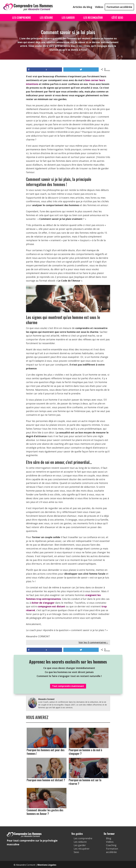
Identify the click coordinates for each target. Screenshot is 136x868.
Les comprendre (83, 838)
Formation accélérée (119, 7)
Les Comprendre (22, 17)
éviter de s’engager (43, 603)
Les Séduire (46, 17)
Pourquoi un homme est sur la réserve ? (89, 771)
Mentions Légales (47, 865)
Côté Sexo (117, 17)
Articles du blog (82, 7)
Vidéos (99, 7)
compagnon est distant (51, 606)
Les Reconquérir (93, 17)
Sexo (76, 852)
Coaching (111, 845)
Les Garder (68, 17)
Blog (109, 838)
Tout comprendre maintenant (68, 686)
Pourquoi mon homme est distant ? (47, 770)
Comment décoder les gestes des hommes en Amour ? (47, 802)
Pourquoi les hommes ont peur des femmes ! (47, 741)
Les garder (80, 845)
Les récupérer (82, 849)
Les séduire (80, 842)
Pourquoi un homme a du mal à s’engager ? (89, 741)
